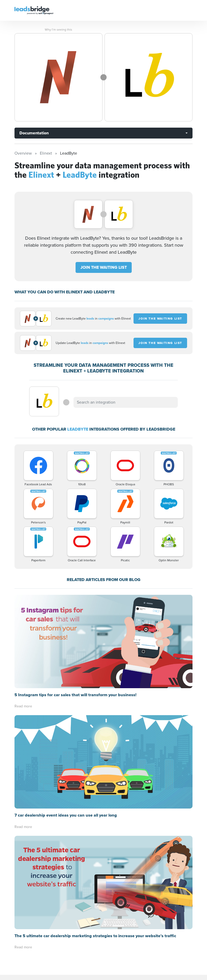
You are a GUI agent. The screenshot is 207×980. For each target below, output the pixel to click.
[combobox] (125, 402)
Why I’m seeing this (58, 30)
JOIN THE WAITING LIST (104, 267)
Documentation (34, 133)
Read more (23, 613)
